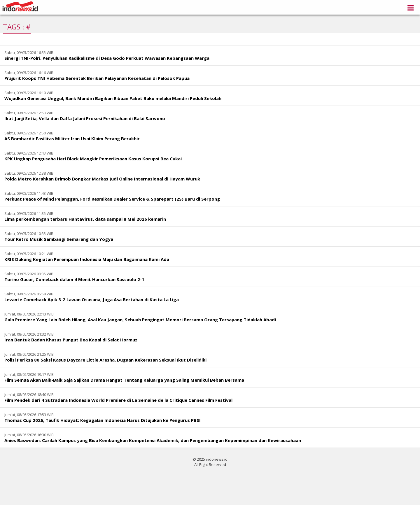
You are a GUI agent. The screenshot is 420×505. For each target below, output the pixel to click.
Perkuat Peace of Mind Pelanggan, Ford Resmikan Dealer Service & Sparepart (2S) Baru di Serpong (112, 199)
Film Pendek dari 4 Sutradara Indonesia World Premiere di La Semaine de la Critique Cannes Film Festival (118, 400)
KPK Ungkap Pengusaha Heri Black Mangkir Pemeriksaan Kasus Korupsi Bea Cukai (93, 159)
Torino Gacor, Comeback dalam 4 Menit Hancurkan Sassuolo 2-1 (74, 279)
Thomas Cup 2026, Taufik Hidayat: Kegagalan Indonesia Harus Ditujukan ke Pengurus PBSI (103, 420)
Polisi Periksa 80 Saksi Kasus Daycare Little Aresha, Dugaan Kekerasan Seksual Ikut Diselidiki (105, 360)
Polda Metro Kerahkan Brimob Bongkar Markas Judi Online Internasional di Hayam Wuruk (102, 179)
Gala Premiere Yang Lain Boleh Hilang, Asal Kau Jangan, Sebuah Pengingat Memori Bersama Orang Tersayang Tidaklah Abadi (140, 320)
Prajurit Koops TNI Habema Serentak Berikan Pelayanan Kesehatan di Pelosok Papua (97, 78)
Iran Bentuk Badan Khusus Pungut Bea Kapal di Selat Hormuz (71, 340)
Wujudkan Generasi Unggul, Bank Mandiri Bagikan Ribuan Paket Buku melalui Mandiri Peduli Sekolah (113, 98)
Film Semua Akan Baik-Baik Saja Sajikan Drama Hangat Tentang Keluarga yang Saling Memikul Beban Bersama (124, 380)
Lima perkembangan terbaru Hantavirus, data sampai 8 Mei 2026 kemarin (85, 219)
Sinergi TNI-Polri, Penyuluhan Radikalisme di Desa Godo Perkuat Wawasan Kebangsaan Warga (107, 58)
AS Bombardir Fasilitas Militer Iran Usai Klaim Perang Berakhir (72, 138)
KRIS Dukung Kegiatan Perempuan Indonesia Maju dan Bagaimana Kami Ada (87, 259)
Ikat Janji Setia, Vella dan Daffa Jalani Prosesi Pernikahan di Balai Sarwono (85, 118)
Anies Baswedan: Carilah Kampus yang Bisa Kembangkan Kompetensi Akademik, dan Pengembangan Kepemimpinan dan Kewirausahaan (153, 440)
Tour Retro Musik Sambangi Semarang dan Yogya (59, 239)
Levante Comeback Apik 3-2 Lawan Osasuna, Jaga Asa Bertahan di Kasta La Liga (92, 299)
